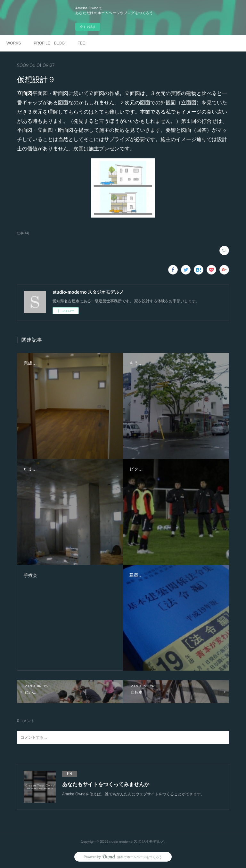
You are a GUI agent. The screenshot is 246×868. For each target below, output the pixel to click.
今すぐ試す (88, 27)
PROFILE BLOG (49, 43)
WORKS (14, 43)
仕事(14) (23, 233)
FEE (81, 43)
